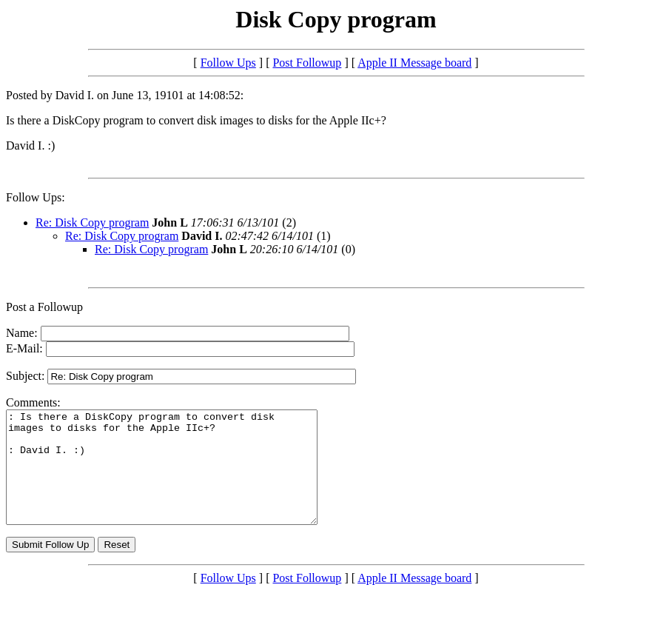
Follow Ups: (36, 197)
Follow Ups (228, 63)
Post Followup (307, 63)
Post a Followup (44, 307)
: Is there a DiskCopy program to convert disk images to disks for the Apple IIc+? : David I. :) (180, 478)
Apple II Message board (414, 63)
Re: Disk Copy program (92, 222)
